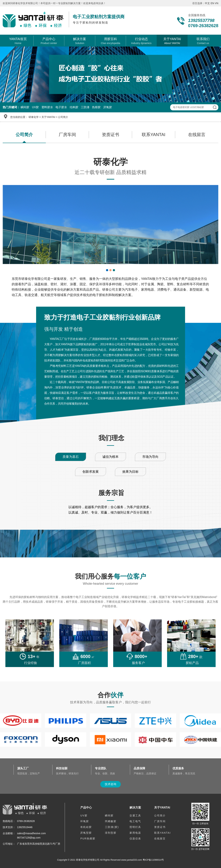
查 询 (215, 107)
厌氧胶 (108, 107)
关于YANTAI (48, 117)
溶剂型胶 (111, 833)
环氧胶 (85, 821)
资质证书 (110, 135)
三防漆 (85, 107)
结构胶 (74, 107)
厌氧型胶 (86, 833)
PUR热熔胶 (88, 839)
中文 (207, 3)
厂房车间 (67, 135)
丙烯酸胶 (111, 821)
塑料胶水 (47, 107)
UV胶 (35, 107)
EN (212, 3)
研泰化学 (34, 117)
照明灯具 (135, 827)
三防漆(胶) (112, 827)
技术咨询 (110, 784)
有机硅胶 (86, 827)
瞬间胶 (25, 107)
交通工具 (135, 816)
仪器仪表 (135, 839)
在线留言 (197, 135)
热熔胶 (96, 107)
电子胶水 (61, 107)
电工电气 (135, 821)
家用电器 (135, 833)
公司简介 (63, 117)
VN (217, 3)
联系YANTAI (154, 135)
